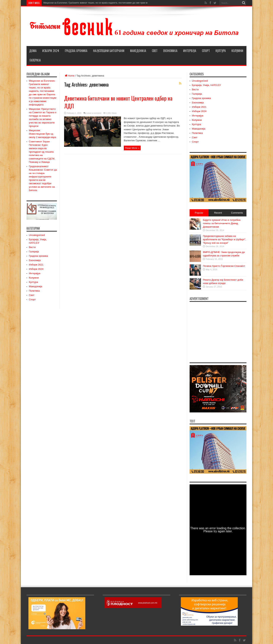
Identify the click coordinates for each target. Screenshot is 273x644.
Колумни (237, 51)
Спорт (206, 51)
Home (69, 76)
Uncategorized (37, 235)
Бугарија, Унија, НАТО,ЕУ (206, 85)
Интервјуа (190, 51)
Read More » (132, 148)
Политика (34, 291)
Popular (199, 213)
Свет (155, 51)
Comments (237, 213)
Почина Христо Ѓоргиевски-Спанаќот (224, 266)
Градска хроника (76, 51)
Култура (221, 51)
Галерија (35, 60)
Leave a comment (94, 113)
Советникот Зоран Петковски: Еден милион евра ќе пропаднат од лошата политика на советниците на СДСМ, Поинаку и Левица (42, 152)
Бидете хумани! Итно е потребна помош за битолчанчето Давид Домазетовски (222, 223)
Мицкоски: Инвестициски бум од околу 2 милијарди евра (42, 134)
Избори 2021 (36, 265)
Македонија (138, 51)
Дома (33, 51)
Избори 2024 (51, 51)
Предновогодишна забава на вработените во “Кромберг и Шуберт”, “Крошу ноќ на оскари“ (224, 239)
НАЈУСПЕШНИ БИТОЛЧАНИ (109, 51)
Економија (170, 51)
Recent (218, 213)
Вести (32, 247)
